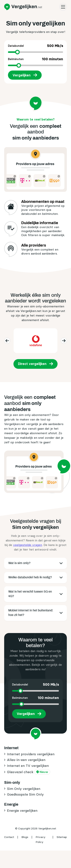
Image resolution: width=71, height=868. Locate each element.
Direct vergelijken (32, 364)
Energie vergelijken (22, 810)
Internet (11, 748)
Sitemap (62, 837)
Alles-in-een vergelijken (26, 760)
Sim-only (12, 782)
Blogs (25, 837)
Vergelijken (21, 75)
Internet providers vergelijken (31, 754)
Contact (9, 837)
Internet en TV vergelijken (28, 766)
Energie (11, 804)
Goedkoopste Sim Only (25, 794)
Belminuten (35, 59)
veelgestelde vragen (28, 545)
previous (7, 341)
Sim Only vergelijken (24, 789)
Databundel (35, 46)
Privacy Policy (41, 839)
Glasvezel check (29, 772)
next (63, 341)
